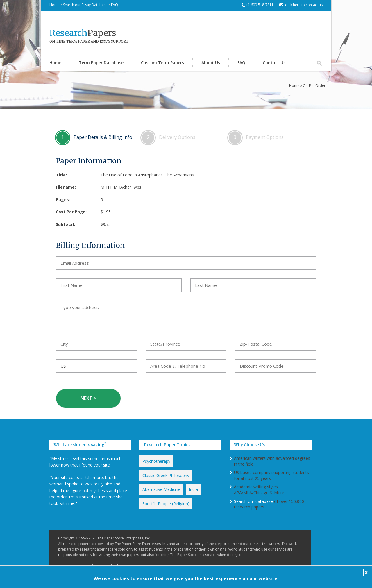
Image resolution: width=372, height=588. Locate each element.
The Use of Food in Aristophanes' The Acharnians (147, 175)
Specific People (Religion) (166, 504)
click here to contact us (304, 5)
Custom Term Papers (162, 63)
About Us (211, 63)
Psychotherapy (156, 461)
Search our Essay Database (85, 5)
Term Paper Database (101, 63)
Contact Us (274, 63)
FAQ (115, 5)
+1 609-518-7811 (260, 5)
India (193, 489)
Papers (83, 33)
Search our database (253, 501)
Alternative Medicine (161, 489)
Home (54, 5)
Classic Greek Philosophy (166, 475)
